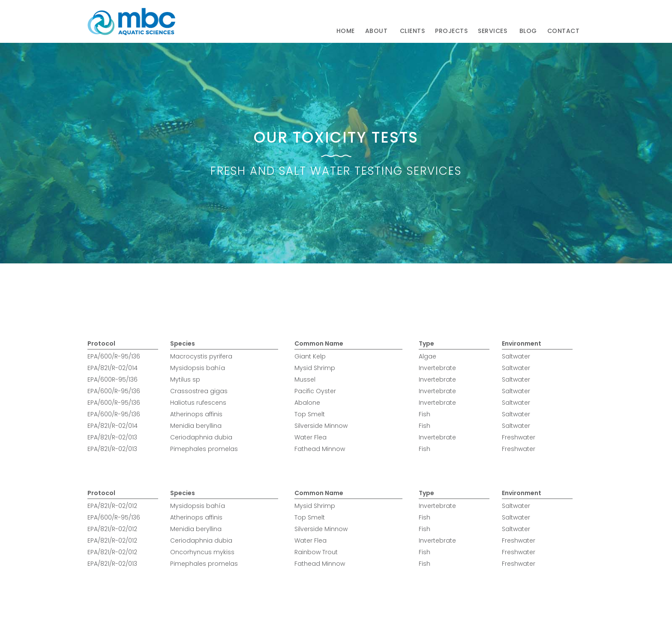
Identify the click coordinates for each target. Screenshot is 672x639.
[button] (377, 31)
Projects (451, 31)
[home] (131, 21)
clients (412, 31)
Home (346, 31)
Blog (528, 31)
